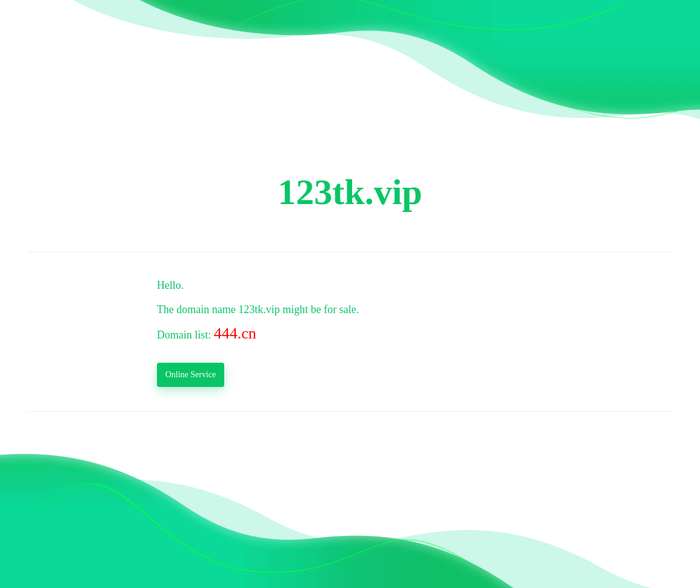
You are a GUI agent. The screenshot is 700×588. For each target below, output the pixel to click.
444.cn (235, 333)
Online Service (191, 375)
